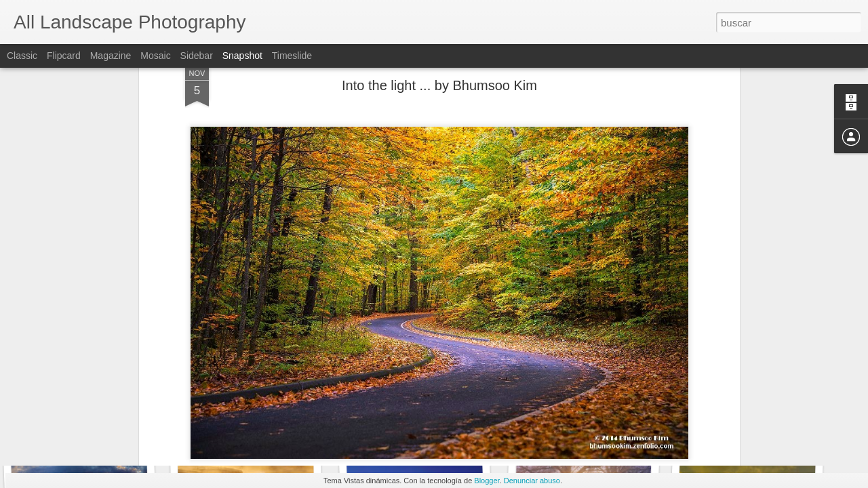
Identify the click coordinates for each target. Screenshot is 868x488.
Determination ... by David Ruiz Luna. (118, 417)
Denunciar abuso (532, 481)
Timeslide (292, 56)
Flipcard (64, 56)
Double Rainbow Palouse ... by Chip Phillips (303, 423)
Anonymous (513, 377)
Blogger (487, 481)
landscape (497, 394)
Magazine (111, 56)
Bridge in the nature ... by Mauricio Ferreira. (629, 416)
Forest (456, 394)
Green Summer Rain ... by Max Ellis (445, 420)
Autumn (421, 394)
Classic (22, 56)
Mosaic (155, 56)
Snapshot (242, 56)
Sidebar (197, 56)
